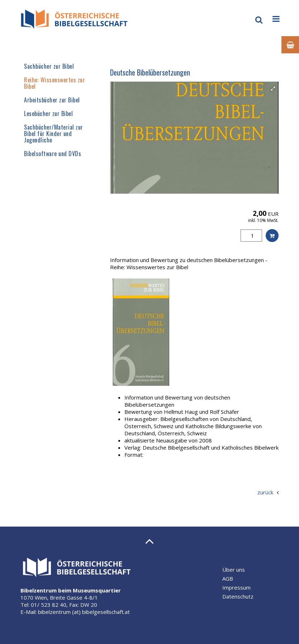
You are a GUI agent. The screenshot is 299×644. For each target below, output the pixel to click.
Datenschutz (238, 596)
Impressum (236, 587)
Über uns (234, 570)
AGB (228, 578)
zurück (265, 492)
